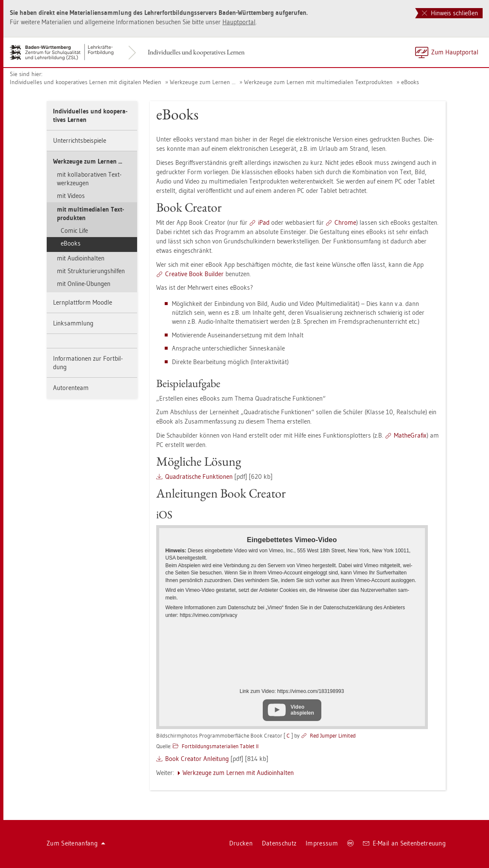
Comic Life (74, 230)
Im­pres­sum (322, 843)
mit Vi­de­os (71, 196)
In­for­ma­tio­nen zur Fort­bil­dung (88, 363)
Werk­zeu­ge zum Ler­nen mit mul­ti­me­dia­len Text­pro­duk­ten (318, 82)
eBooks (410, 82)
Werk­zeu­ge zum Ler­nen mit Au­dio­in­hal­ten (238, 773)
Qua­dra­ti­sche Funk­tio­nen (199, 476)
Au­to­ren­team (71, 388)
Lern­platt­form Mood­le (83, 302)
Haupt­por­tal (239, 22)
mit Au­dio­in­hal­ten (81, 258)
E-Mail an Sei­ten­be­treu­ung (404, 843)
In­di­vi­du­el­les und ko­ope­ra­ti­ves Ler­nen (196, 52)
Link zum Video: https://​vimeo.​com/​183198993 (292, 691)
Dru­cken (241, 843)
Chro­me (345, 222)
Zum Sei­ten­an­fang (76, 843)
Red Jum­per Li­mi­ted (333, 735)
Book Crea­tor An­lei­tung (197, 759)
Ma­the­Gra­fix (410, 435)
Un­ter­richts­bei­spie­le (80, 140)
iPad (264, 222)
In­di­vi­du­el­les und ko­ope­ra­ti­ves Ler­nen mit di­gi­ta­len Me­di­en (86, 82)
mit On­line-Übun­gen (84, 284)
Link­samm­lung (73, 323)
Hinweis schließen (450, 13)
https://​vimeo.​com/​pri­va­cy (209, 615)
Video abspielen (302, 710)
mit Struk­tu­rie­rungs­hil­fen (91, 271)
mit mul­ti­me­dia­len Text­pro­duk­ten (90, 213)
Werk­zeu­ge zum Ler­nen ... (203, 82)
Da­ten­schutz (279, 843)
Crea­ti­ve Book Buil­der (194, 274)
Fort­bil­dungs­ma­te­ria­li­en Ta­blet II (220, 746)
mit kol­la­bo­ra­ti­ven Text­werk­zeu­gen (89, 179)
